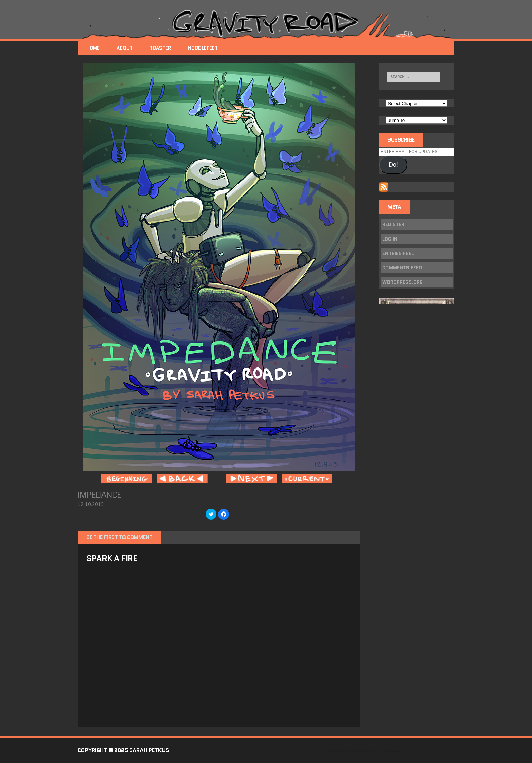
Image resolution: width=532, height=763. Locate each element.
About (125, 48)
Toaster (160, 48)
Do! (393, 165)
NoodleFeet (203, 48)
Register (393, 224)
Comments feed (402, 268)
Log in (390, 239)
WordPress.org (403, 282)
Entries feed (398, 253)
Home (93, 48)
